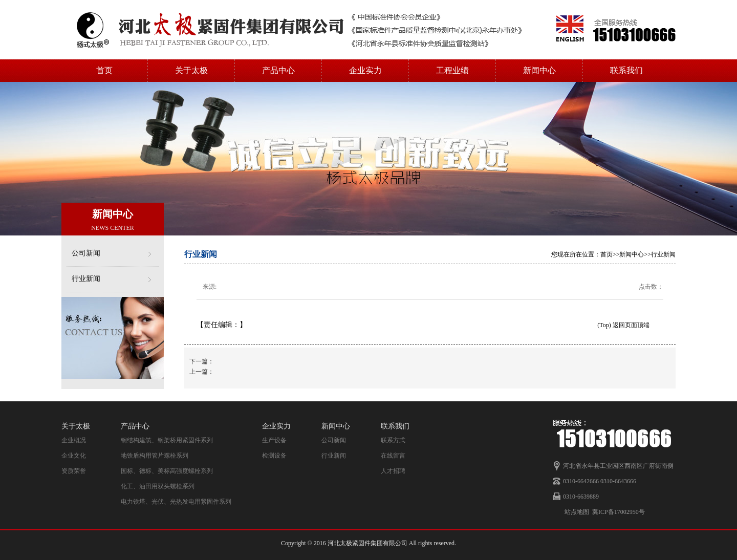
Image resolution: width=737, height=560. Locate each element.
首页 (104, 70)
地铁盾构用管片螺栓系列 (155, 456)
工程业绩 (452, 70)
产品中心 (278, 70)
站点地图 (577, 512)
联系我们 (626, 70)
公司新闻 (86, 253)
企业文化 (74, 456)
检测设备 (274, 456)
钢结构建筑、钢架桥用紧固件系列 (167, 440)
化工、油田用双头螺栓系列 (158, 486)
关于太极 (191, 70)
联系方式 (393, 440)
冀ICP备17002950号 (619, 512)
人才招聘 (393, 471)
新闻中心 (539, 70)
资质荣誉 (74, 471)
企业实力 (365, 70)
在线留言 (393, 456)
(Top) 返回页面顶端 (623, 325)
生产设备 (274, 440)
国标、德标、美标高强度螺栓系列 (167, 471)
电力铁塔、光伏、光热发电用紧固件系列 (176, 502)
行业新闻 (86, 279)
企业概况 (74, 440)
